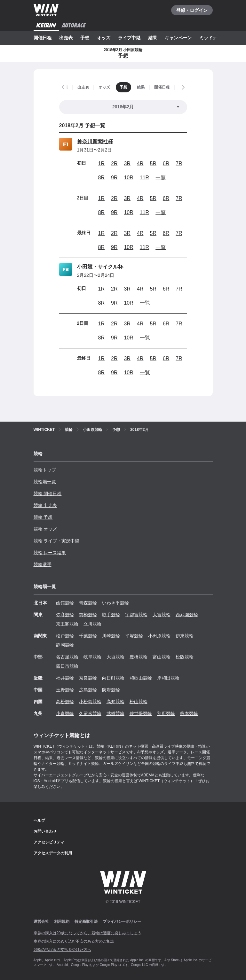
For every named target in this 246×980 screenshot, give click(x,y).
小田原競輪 (159, 636)
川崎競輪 (111, 636)
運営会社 (41, 922)
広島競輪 (88, 690)
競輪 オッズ (45, 529)
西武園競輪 (187, 615)
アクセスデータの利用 (53, 853)
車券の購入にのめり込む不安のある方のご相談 (74, 941)
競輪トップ (45, 470)
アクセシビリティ (49, 842)
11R (144, 178)
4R (140, 163)
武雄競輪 (115, 713)
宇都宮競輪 (136, 615)
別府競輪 (166, 713)
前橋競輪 (88, 615)
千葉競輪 (88, 636)
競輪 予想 (43, 517)
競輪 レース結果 (50, 553)
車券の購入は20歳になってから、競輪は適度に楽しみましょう (87, 933)
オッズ (104, 38)
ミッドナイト (213, 38)
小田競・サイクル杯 (100, 267)
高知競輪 (115, 702)
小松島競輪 (90, 702)
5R (153, 163)
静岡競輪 (65, 645)
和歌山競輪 (141, 678)
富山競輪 (162, 657)
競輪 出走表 (45, 505)
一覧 (161, 178)
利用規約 (62, 922)
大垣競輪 (115, 657)
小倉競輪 (65, 713)
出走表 (66, 38)
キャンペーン (178, 38)
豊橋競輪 (139, 657)
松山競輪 (139, 702)
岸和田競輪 (168, 678)
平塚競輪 (134, 636)
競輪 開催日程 (48, 494)
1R (101, 163)
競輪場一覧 (45, 482)
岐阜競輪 (92, 657)
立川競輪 (92, 624)
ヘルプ (39, 821)
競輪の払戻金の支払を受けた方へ (62, 950)
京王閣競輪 (67, 624)
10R (128, 178)
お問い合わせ (45, 831)
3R (127, 163)
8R (101, 178)
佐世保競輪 (141, 713)
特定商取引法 (86, 922)
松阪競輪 (185, 657)
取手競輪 (111, 615)
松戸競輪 (65, 636)
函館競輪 (65, 603)
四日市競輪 (67, 666)
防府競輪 (111, 690)
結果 (153, 38)
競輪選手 (43, 564)
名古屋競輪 (67, 657)
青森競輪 (88, 603)
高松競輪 (65, 702)
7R (179, 163)
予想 (85, 38)
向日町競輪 (113, 678)
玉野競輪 (65, 690)
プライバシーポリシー (122, 922)
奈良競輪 (88, 678)
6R (166, 163)
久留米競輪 (90, 713)
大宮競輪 (162, 615)
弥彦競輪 (65, 615)
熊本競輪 (189, 713)
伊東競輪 (185, 636)
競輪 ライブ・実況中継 (57, 541)
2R (114, 163)
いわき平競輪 (115, 603)
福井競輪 (65, 678)
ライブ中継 (129, 38)
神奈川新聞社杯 (95, 141)
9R (114, 178)
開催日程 (43, 38)
